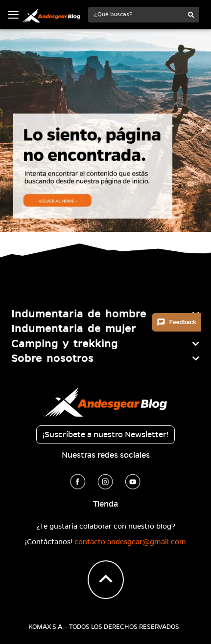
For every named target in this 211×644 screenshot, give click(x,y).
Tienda (105, 504)
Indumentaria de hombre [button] (79, 314)
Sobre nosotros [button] (52, 358)
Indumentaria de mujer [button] (74, 329)
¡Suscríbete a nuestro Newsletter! (105, 435)
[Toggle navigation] (13, 15)
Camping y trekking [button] (65, 344)
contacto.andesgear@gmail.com (130, 542)
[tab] (105, 314)
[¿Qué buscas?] (136, 14)
